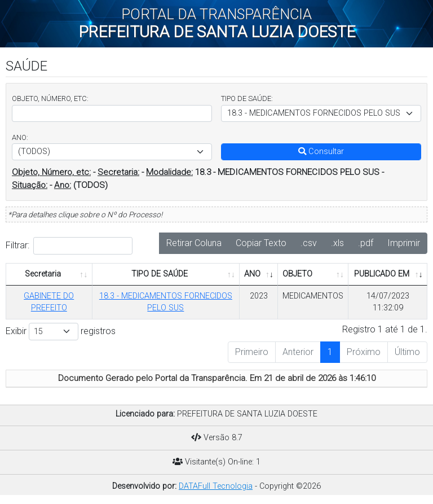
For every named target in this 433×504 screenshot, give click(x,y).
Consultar (321, 152)
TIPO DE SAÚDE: (247, 98)
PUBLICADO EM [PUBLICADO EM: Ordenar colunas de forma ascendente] (382, 274)
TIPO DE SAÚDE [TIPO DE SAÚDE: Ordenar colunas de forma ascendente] (160, 274)
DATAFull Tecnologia (216, 486)
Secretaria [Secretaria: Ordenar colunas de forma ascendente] (43, 274)
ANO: (20, 137)
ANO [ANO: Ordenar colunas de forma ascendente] (252, 274)
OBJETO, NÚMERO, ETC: (50, 98)
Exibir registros (61, 332)
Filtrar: (69, 246)
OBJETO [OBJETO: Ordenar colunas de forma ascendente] (297, 274)
